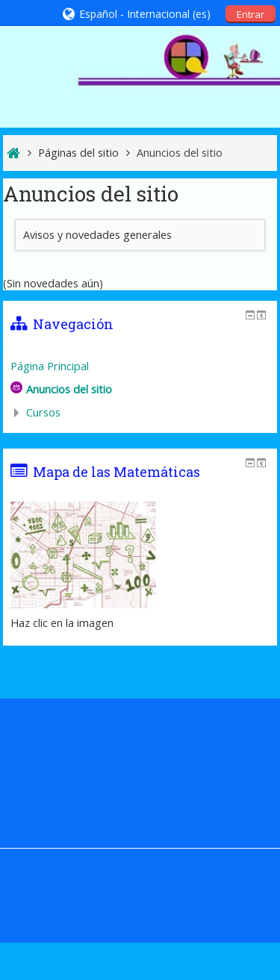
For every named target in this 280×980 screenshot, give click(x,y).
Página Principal (50, 366)
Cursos (43, 412)
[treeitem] (140, 366)
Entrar (251, 14)
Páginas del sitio (78, 153)
